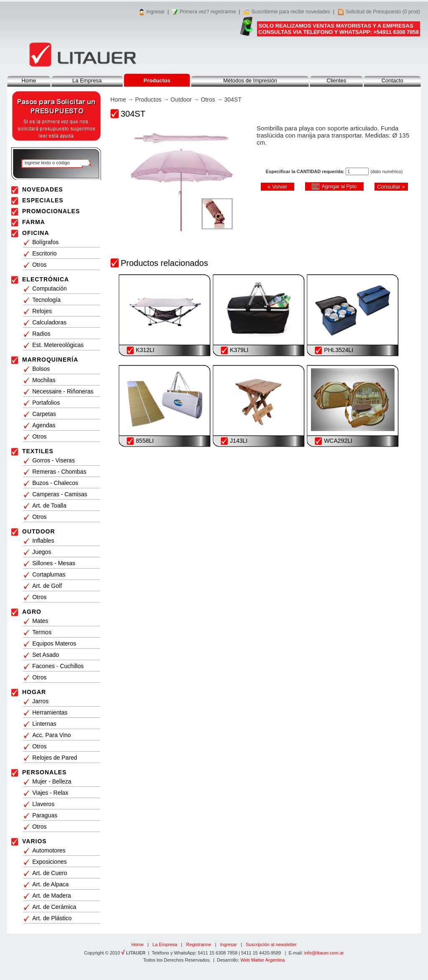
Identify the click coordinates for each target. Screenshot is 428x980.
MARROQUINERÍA (50, 360)
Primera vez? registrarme (208, 12)
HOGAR (34, 692)
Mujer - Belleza (52, 781)
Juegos (42, 552)
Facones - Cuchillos (58, 666)
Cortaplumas (49, 574)
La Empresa (87, 80)
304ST (233, 100)
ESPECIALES (43, 200)
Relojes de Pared (55, 758)
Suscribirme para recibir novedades (291, 12)
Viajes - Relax (50, 793)
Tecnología (46, 300)
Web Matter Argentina (262, 960)
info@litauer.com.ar (324, 953)
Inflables (43, 541)
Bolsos (41, 369)
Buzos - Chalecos (55, 483)
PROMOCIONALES (51, 211)
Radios (41, 334)
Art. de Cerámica (54, 907)
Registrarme (199, 944)
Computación (50, 288)
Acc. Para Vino (51, 735)
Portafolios (46, 403)
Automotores (49, 850)
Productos (148, 100)
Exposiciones (50, 862)
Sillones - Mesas (54, 563)
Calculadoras (49, 322)
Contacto (392, 80)
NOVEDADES (43, 189)
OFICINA (36, 233)
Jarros (40, 701)
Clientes (336, 80)
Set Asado (46, 655)
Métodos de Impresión (250, 80)
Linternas (44, 724)
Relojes (42, 311)
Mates (40, 621)
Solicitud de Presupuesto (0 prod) (383, 12)
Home (29, 80)
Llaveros (43, 804)
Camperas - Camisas (60, 494)
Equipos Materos (54, 643)
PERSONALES (44, 772)
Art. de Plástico (52, 918)
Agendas (44, 425)
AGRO (32, 612)
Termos (42, 632)
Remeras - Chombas (59, 472)
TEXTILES (38, 451)
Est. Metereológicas (58, 345)
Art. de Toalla (49, 505)
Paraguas (45, 815)
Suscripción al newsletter (271, 944)
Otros (39, 265)
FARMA (34, 222)
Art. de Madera (52, 896)
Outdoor (181, 100)
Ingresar (155, 12)
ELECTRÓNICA (46, 279)
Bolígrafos (45, 242)
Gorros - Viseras (53, 460)
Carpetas (44, 414)
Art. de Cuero (50, 873)
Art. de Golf (47, 586)
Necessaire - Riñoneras (63, 391)
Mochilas (44, 380)
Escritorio (44, 253)
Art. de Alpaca (50, 884)
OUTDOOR (39, 531)
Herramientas (50, 712)
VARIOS (34, 841)
